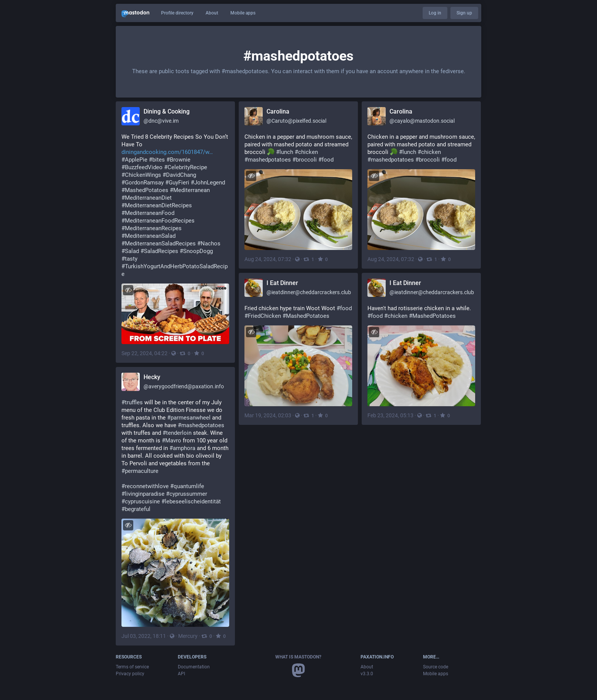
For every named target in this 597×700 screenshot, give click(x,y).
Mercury (188, 636)
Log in (435, 13)
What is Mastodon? (298, 657)
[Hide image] (128, 290)
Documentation (194, 667)
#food (326, 160)
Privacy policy (130, 674)
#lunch (285, 152)
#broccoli (305, 160)
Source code (436, 667)
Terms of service (132, 667)
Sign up (464, 13)
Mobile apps (243, 13)
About (212, 13)
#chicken (306, 152)
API (181, 674)
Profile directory (177, 13)
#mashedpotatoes (268, 160)
